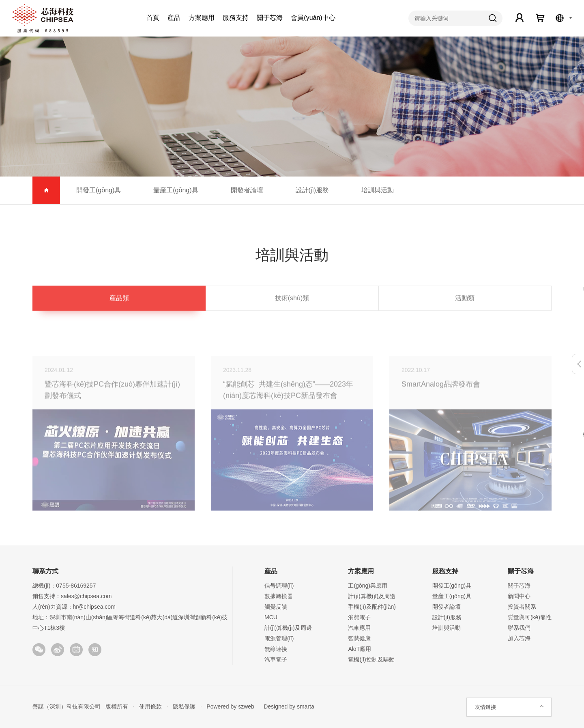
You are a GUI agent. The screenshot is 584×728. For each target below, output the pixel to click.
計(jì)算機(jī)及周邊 (288, 628)
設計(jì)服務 (312, 190)
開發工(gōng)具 (99, 190)
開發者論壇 (247, 190)
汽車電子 (276, 659)
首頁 (153, 18)
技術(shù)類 (292, 300)
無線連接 (276, 649)
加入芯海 (519, 638)
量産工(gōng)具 (176, 190)
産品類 (119, 300)
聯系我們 (519, 628)
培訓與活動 (378, 190)
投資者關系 (522, 607)
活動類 (465, 300)
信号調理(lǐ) (279, 586)
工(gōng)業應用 (367, 586)
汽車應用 (359, 628)
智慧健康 (359, 638)
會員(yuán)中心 (313, 18)
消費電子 (359, 617)
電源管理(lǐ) (279, 638)
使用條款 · (151, 706)
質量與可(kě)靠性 (530, 617)
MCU (271, 617)
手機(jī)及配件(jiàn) (372, 607)
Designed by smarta (287, 706)
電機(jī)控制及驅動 (371, 659)
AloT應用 (360, 649)
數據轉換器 (279, 596)
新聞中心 (519, 596)
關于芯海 (270, 18)
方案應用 (202, 18)
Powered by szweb (231, 706)
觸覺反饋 (276, 607)
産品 (174, 18)
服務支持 (236, 18)
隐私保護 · (185, 706)
